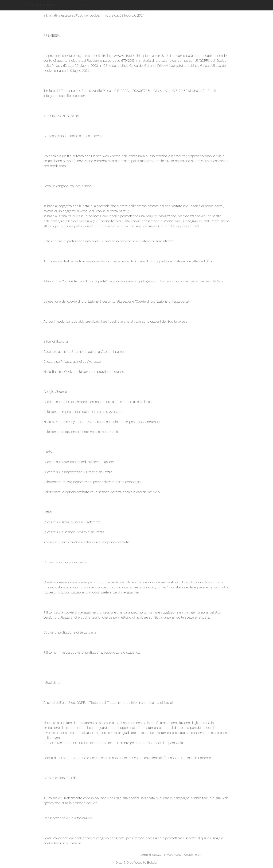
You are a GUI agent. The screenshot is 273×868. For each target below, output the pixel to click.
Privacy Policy (173, 855)
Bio (65, 5)
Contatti (81, 5)
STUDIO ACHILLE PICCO (40, 5)
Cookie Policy (193, 855)
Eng (97, 5)
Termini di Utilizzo (150, 855)
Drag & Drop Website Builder (136, 863)
